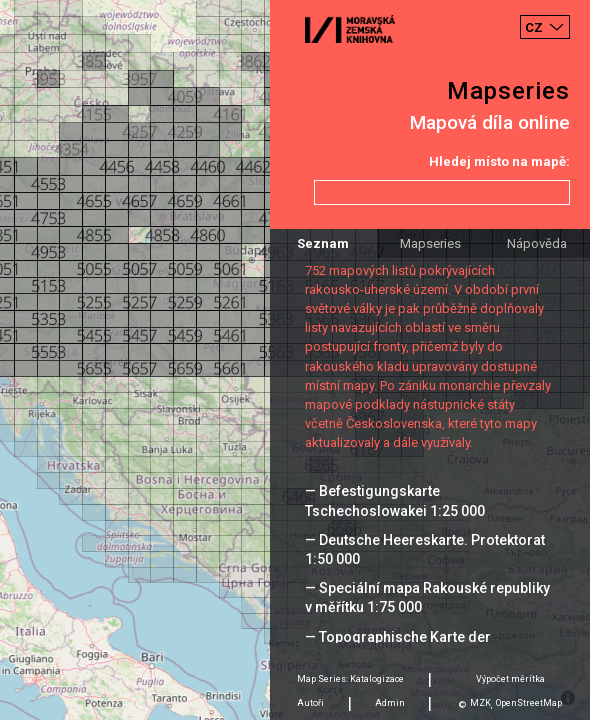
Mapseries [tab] (430, 243)
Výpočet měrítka (510, 679)
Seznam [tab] (323, 243)
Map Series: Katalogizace (350, 679)
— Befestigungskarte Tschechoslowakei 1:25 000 (395, 500)
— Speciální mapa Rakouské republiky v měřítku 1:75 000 (427, 597)
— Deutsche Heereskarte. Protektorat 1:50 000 (425, 549)
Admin (390, 703)
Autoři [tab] (310, 703)
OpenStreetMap (529, 703)
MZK (480, 703)
